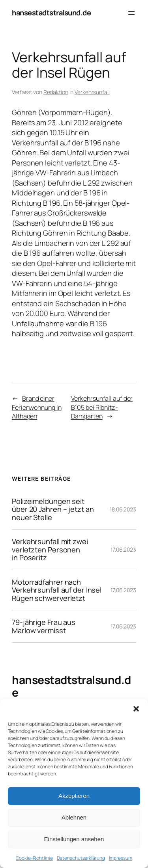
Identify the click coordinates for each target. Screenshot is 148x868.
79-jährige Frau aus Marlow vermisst (44, 626)
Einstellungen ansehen (74, 839)
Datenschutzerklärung (81, 858)
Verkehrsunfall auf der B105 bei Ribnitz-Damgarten (102, 407)
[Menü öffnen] (131, 13)
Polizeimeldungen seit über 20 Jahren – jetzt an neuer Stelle (53, 509)
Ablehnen (74, 817)
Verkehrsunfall (92, 92)
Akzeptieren (74, 796)
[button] (136, 709)
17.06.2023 (123, 549)
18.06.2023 (123, 509)
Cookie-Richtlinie (34, 858)
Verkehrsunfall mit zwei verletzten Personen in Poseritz (50, 549)
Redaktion (56, 92)
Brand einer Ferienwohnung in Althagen (37, 407)
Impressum (121, 858)
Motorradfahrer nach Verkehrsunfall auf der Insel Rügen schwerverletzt (57, 590)
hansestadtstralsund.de (51, 13)
